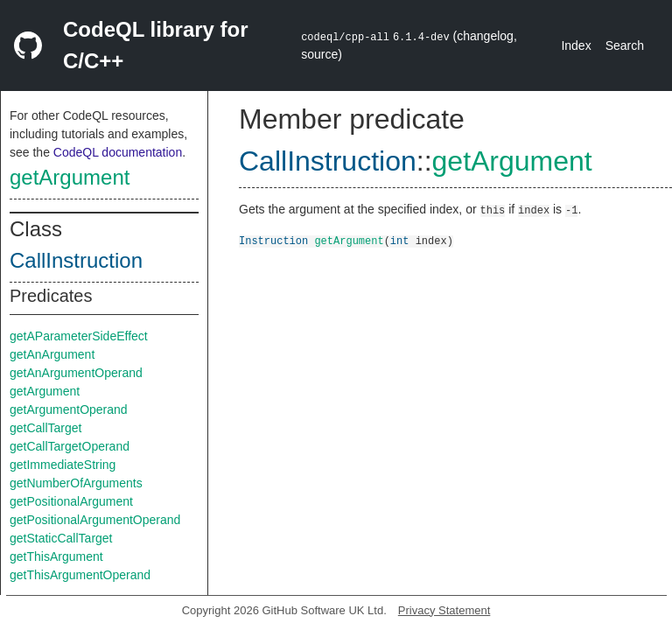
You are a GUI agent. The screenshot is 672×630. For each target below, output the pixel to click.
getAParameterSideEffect (79, 336)
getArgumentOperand (69, 409)
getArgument (70, 177)
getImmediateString (63, 465)
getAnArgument (52, 354)
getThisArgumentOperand (80, 575)
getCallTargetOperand (70, 446)
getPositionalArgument (71, 501)
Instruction (273, 240)
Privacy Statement (444, 610)
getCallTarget (46, 428)
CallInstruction (76, 260)
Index (576, 45)
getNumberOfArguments (76, 483)
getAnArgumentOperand (76, 373)
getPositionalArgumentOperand (95, 520)
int (400, 240)
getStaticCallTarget (61, 538)
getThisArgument (56, 556)
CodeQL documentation (118, 152)
